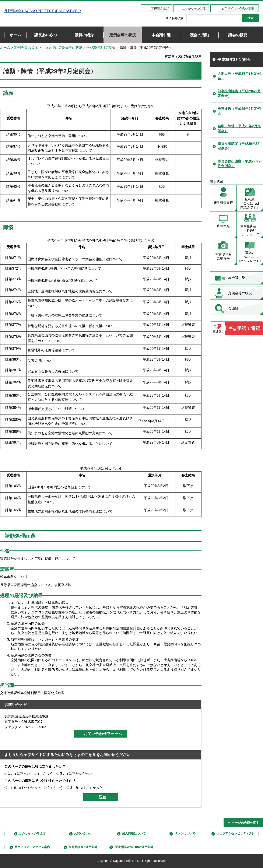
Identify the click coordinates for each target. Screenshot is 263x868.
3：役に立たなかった (76, 773)
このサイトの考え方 (32, 833)
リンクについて (185, 833)
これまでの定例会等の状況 (62, 48)
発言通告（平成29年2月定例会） (239, 111)
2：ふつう (45, 773)
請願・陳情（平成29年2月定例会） (239, 128)
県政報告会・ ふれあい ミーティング (250, 230)
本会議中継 (237, 278)
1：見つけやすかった (24, 788)
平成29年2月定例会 (101, 48)
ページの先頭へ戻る (245, 823)
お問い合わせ (83, 833)
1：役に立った (19, 773)
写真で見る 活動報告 (223, 256)
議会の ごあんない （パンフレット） (250, 257)
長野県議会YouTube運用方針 (134, 847)
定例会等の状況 (26, 48)
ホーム (5, 48)
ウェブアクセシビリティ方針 (236, 833)
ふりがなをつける (194, 8)
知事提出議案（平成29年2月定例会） (239, 93)
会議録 (233, 308)
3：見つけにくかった (86, 788)
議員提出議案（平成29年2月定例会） (239, 146)
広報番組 (223, 226)
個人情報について (134, 833)
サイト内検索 (174, 18)
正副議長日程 (223, 202)
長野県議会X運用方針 (83, 847)
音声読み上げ (160, 8)
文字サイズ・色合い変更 (238, 8)
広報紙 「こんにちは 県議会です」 (250, 203)
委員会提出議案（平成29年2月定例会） (239, 164)
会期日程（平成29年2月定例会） (239, 76)
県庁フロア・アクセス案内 (32, 847)
